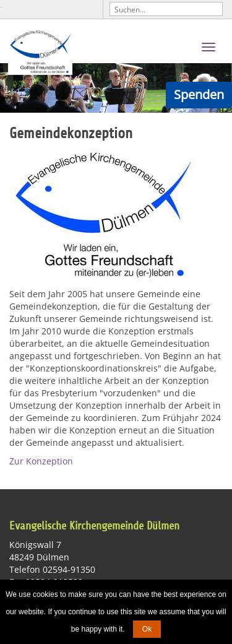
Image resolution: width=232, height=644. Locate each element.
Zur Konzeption (41, 461)
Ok (147, 629)
